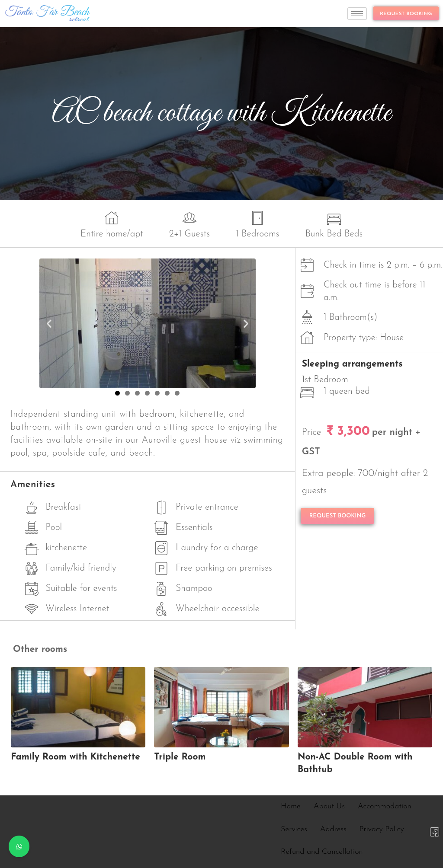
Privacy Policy (382, 829)
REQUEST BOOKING (406, 14)
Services (294, 829)
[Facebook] (434, 832)
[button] (49, 323)
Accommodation (385, 806)
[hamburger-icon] (357, 14)
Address (333, 829)
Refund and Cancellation (322, 852)
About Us (329, 806)
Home (291, 806)
